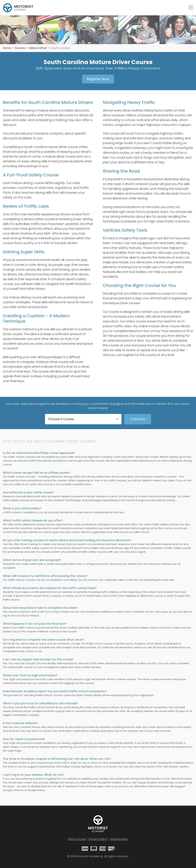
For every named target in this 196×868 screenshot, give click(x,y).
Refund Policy (119, 839)
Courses (20, 48)
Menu (191, 7)
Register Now (98, 79)
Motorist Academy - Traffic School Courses (18, 8)
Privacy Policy (98, 839)
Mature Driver (38, 48)
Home (7, 48)
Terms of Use (77, 839)
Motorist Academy (98, 824)
